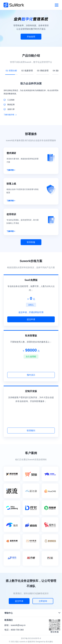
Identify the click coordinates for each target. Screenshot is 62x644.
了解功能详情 (9, 115)
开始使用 (31, 37)
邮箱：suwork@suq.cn (15, 625)
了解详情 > (11, 170)
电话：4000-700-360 (14, 630)
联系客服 (31, 242)
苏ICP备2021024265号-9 (31, 638)
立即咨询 (43, 601)
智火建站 (49, 642)
